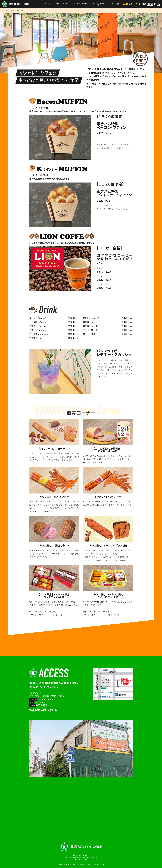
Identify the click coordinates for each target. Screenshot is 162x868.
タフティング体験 (99, 3)
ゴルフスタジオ (49, 3)
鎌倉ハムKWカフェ (64, 3)
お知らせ (118, 4)
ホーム (6, 11)
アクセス (111, 3)
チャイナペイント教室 (81, 3)
